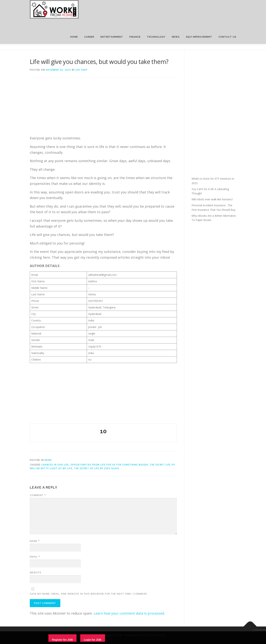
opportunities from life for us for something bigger (109, 465)
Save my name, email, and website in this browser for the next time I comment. (89, 594)
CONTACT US (227, 37)
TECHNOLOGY (156, 37)
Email (35, 557)
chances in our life (55, 465)
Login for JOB (93, 640)
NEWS (176, 37)
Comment (38, 495)
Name (35, 541)
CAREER (89, 37)
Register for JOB (62, 640)
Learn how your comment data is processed (129, 613)
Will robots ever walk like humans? (212, 199)
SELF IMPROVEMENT (199, 37)
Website (36, 572)
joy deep (82, 70)
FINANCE (135, 37)
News (48, 460)
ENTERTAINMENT (112, 37)
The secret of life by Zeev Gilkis (97, 468)
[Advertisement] (103, 109)
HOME (74, 37)
